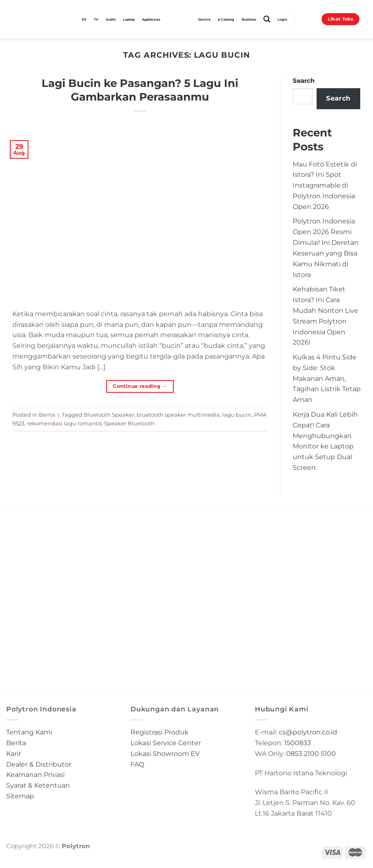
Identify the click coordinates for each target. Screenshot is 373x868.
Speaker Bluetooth (129, 423)
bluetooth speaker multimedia (178, 415)
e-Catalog (226, 19)
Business (249, 19)
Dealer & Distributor (39, 764)
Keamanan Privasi (35, 774)
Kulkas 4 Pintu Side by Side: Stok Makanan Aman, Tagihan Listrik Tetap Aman (327, 378)
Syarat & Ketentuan (38, 785)
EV (84, 19)
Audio (111, 19)
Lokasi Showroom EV (165, 753)
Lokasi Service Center (166, 743)
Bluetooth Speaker (109, 415)
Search (304, 81)
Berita (47, 415)
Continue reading (140, 386)
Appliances (151, 19)
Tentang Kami (29, 732)
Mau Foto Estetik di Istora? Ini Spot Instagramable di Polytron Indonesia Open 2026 (325, 185)
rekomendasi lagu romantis (64, 423)
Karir (14, 753)
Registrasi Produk (160, 732)
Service (204, 19)
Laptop (129, 19)
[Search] (267, 19)
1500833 (297, 743)
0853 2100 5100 (311, 753)
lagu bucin (237, 415)
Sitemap (20, 796)
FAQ (137, 764)
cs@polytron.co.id (308, 732)
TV (96, 19)
